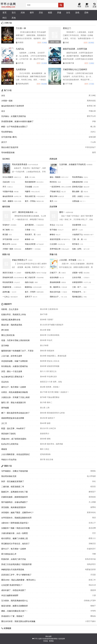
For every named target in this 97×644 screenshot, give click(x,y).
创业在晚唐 (54, 277)
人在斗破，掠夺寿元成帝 (12, 356)
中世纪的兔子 (90, 147)
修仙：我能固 (55, 177)
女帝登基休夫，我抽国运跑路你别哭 (16, 518)
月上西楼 (92, 502)
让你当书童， (77, 277)
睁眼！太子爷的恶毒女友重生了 (15, 127)
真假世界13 (45, 434)
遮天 (52, 201)
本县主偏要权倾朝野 (10, 595)
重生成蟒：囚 (77, 191)
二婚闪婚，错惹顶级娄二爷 (13, 487)
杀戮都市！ (29, 249)
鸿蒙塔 (28, 191)
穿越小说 (53, 254)
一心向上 (6, 297)
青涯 (94, 518)
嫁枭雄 (28, 239)
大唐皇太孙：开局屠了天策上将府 (15, 397)
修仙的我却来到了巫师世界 (13, 106)
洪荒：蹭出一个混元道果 (12, 371)
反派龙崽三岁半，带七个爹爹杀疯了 (16, 575)
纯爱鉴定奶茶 (90, 569)
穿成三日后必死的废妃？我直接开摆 (16, 564)
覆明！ (62, 212)
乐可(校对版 (7, 239)
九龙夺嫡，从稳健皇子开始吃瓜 (72, 164)
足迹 (94, 5)
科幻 (5, 18)
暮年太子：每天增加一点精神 (14, 387)
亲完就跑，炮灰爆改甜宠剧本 (14, 507)
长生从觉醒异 (8, 177)
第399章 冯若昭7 (47, 320)
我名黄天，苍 (30, 234)
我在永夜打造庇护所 (10, 147)
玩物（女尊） (77, 249)
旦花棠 (93, 575)
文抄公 (93, 132)
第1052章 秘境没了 (48, 418)
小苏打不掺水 (90, 621)
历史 (41, 13)
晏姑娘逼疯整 (55, 282)
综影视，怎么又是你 (10, 309)
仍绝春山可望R (90, 601)
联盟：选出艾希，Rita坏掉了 (13, 428)
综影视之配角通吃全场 (11, 320)
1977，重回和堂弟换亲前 (23, 212)
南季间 (93, 507)
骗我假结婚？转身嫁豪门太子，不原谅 (17, 351)
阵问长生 (53, 182)
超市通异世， (30, 225)
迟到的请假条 (45, 454)
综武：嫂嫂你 (8, 201)
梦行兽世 (5, 330)
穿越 (59, 13)
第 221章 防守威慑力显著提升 (52, 325)
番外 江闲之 (45, 449)
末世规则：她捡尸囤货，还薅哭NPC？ (18, 512)
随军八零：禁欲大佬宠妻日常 (14, 403)
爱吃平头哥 (91, 116)
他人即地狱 (91, 476)
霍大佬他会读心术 (9, 554)
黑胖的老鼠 (91, 101)
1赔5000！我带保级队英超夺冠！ (15, 523)
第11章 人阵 (45, 408)
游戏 (77, 13)
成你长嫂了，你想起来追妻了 (14, 590)
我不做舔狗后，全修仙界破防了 (15, 502)
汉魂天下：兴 (55, 273)
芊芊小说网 (38, 639)
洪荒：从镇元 (77, 196)
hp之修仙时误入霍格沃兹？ (13, 377)
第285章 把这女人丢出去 (50, 361)
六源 (94, 595)
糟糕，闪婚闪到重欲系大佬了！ (15, 611)
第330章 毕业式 (46, 340)
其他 (14, 18)
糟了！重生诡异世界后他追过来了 (15, 413)
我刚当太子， (55, 297)
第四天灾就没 (8, 273)
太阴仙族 (76, 201)
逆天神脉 (5, 346)
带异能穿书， (77, 292)
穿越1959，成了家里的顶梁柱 (14, 439)
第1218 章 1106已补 (48, 428)
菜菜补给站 (91, 512)
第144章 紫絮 (45, 330)
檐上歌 (93, 127)
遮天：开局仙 (30, 201)
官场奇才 (6, 225)
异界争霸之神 (55, 249)
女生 (68, 13)
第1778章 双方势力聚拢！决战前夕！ (55, 392)
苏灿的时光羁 (8, 277)
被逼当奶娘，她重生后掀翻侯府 (15, 606)
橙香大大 (92, 538)
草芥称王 (76, 244)
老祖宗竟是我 (55, 239)
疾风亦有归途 (90, 559)
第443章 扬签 (45, 423)
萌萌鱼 (93, 471)
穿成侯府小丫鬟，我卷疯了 (13, 616)
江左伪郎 (53, 244)
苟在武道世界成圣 (20, 164)
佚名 (94, 481)
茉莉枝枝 (92, 497)
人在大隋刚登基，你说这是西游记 (15, 454)
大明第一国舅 (7, 101)
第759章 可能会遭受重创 (50, 397)
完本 (87, 5)
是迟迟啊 (92, 528)
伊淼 (94, 121)
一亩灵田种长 (55, 187)
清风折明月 (91, 564)
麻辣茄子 (92, 492)
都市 (32, 13)
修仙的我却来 (8, 196)
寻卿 (94, 554)
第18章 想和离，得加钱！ (50, 387)
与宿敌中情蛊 (8, 191)
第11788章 (44, 345)
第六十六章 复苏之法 (48, 371)
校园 (50, 13)
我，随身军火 (55, 287)
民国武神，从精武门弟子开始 (14, 559)
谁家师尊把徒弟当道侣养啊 (13, 418)
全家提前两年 (77, 282)
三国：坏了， (77, 287)
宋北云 (52, 225)
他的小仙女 (29, 282)
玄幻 (14, 13)
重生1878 (6, 244)
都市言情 (6, 207)
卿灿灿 (93, 616)
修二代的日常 (30, 277)
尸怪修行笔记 (55, 191)
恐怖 (86, 13)
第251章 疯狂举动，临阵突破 (51, 444)
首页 (5, 13)
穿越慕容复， (8, 287)
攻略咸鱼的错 (77, 182)
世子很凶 (53, 230)
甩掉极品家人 (77, 297)
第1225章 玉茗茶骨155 (49, 309)
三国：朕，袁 (77, 239)
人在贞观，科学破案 (68, 260)
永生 (3, 95)
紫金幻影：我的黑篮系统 (12, 325)
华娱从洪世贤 (30, 244)
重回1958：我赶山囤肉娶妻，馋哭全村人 (19, 580)
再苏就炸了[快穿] (8, 434)
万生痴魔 (28, 187)
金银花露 (92, 137)
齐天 (4, 187)
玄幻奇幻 (6, 159)
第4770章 (44, 314)
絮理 (94, 152)
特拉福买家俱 (8, 282)
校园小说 (6, 254)
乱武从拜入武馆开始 (10, 444)
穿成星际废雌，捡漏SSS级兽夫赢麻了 (17, 121)
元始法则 (6, 182)
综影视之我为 (30, 273)
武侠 (23, 13)
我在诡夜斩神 (30, 182)
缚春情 (4, 449)
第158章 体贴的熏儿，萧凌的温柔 (53, 356)
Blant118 (92, 585)
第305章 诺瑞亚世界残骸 (50, 366)
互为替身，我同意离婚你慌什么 (15, 601)
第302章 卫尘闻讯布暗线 (50, 335)
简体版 (46, 641)
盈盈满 (93, 590)
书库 (79, 5)
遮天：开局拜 (30, 292)
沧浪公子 (92, 523)
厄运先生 (5, 382)
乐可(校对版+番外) (9, 137)
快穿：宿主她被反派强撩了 (13, 481)
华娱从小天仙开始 (9, 460)
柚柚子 (93, 606)
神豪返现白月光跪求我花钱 (13, 569)
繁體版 (51, 641)
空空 (94, 533)
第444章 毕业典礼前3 (48, 377)
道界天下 (28, 297)
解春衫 (52, 234)
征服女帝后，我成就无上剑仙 (14, 314)
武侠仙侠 (53, 159)
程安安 (93, 487)
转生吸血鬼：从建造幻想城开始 (15, 366)
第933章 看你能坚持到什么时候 (52, 413)
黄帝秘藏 (5, 408)
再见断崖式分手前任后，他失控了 (15, 544)
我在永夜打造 (30, 196)
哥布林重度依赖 (8, 152)
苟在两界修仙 (7, 132)
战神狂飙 (6, 292)
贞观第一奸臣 (77, 273)
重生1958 (53, 196)
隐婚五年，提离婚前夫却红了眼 (15, 492)
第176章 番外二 (46, 402)
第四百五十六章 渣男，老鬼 (51, 382)
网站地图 (48, 636)
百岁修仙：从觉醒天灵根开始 (14, 116)
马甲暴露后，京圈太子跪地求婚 (15, 471)
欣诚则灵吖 (91, 549)
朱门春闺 (6, 230)
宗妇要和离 (77, 225)
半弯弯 (93, 611)
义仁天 (4, 423)
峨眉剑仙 (28, 287)
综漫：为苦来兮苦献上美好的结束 (15, 340)
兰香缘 (28, 230)
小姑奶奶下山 (77, 234)
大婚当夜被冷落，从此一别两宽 (15, 533)
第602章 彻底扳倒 (47, 351)
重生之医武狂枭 (8, 335)
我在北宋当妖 (55, 292)
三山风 (93, 142)
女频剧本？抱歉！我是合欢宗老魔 (15, 528)
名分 (3, 111)
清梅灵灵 (92, 544)
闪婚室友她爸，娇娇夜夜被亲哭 (15, 497)
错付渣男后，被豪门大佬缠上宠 (15, 538)
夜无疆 (5, 234)
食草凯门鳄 (91, 106)
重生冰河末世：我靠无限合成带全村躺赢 (18, 621)
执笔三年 (92, 580)
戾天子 (4, 142)
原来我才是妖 (77, 187)
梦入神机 (92, 95)
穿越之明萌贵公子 (20, 260)
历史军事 (53, 207)
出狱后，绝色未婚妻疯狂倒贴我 (15, 392)
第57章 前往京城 (47, 459)
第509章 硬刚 (45, 439)
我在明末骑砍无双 (9, 476)
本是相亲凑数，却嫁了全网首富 (15, 361)
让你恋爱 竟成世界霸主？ (12, 585)
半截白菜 (92, 111)
